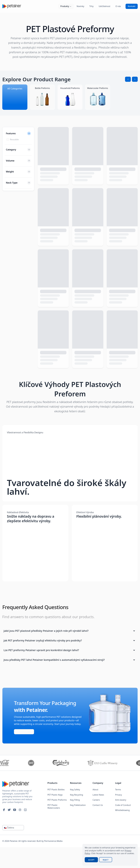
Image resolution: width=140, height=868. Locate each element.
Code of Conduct (123, 805)
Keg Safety (75, 790)
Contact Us (98, 805)
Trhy (91, 6)
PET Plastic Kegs (55, 795)
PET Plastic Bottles (56, 790)
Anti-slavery (121, 800)
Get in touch (24, 732)
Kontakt (132, 6)
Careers (96, 800)
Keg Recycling (77, 795)
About (95, 790)
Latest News (98, 795)
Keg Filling (75, 800)
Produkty (66, 6)
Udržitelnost (104, 6)
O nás (118, 6)
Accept (91, 860)
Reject (106, 860)
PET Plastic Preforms (57, 800)
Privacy (119, 795)
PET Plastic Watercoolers (54, 807)
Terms (118, 790)
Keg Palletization (78, 805)
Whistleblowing (122, 810)
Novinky (80, 6)
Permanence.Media (53, 841)
